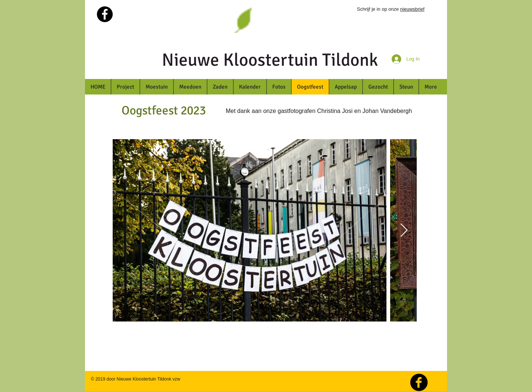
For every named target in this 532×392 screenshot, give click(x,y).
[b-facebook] (419, 382)
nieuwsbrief (412, 9)
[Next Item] (404, 231)
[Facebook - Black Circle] (105, 14)
